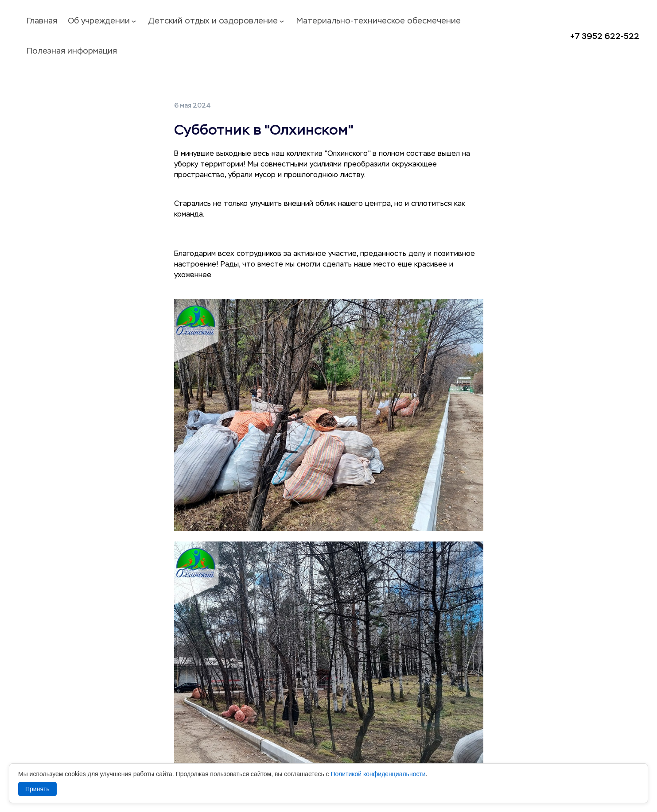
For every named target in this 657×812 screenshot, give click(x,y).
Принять (37, 789)
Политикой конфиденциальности (378, 774)
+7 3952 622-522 (605, 36)
